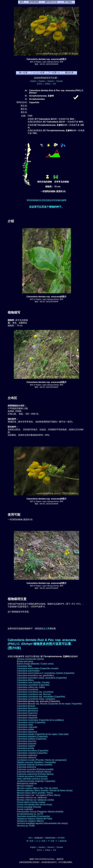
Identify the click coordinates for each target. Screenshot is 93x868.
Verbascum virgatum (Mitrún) (30, 821)
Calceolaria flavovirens (27, 708)
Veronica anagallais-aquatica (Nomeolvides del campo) (42, 823)
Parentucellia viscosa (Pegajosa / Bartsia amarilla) (40, 812)
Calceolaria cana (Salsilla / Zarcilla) (33, 682)
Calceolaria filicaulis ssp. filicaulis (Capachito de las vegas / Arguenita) (49, 704)
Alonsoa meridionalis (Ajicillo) (30, 659)
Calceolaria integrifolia (27, 718)
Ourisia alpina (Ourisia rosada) (31, 802)
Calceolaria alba (24, 666)
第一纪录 (30, 841)
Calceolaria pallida (25, 729)
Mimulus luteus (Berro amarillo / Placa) (35, 793)
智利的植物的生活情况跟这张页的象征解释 (47, 200)
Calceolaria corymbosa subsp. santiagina (36, 699)
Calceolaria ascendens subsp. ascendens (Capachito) (42, 678)
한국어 (40, 84)
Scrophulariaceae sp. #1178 (30, 814)
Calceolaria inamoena (27, 715)
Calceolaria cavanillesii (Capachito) (33, 685)
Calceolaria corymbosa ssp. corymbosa (35, 692)
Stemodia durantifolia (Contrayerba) (33, 816)
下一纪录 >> (53, 841)
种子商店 (61, 838)
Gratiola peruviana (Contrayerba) (32, 776)
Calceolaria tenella (25, 748)
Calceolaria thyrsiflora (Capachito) (33, 751)
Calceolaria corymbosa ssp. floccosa (34, 694)
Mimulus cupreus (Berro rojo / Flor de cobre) (37, 788)
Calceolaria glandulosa (27, 711)
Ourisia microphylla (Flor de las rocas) (34, 805)
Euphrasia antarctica (26, 767)
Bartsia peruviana (25, 661)
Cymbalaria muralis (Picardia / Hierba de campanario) (42, 760)
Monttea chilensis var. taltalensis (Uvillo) (35, 800)
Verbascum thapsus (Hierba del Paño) (34, 819)
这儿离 (46, 629)
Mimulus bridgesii (25, 786)
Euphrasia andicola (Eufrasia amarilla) (34, 765)
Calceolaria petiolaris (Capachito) (32, 736)
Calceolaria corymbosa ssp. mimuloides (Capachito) (41, 697)
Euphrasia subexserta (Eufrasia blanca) (35, 774)
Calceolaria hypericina (27, 713)
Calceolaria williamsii (27, 758)
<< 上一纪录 (41, 841)
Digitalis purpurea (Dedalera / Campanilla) (36, 762)
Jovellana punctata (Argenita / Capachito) (36, 781)
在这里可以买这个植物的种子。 (47, 207)
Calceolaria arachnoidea (28, 671)
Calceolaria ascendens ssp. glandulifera (35, 675)
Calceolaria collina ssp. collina (31, 687)
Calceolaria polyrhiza (27, 741)
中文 (54, 84)
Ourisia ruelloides (25, 809)
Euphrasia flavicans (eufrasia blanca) (34, 772)
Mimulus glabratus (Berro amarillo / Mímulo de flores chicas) (45, 790)
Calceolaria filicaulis (26, 706)
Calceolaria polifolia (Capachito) (32, 739)
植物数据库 (39, 838)
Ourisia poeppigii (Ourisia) (29, 807)
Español (42, 81)
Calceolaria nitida (25, 725)
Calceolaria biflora (25, 680)
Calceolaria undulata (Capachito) (32, 753)
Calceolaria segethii (26, 746)
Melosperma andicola (27, 783)
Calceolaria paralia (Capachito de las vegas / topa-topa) (43, 734)
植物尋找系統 (50, 838)
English (33, 81)
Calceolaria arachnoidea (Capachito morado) (38, 668)
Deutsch (50, 81)
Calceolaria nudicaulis (27, 727)
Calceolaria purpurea (27, 744)
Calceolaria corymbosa (27, 690)
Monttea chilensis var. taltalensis (32, 798)
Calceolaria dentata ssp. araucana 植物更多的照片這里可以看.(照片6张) (42, 644)
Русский (59, 81)
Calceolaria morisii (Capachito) (31, 722)
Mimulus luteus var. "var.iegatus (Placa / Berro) (39, 795)
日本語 (47, 84)
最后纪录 (63, 841)
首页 (30, 838)
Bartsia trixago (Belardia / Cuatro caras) (35, 664)
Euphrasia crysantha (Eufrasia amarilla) (35, 769)
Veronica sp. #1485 (26, 826)
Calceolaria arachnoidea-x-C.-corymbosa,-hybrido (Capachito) (46, 673)
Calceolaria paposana (27, 732)
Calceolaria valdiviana (27, 755)
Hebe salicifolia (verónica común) (32, 779)
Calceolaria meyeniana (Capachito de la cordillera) (40, 720)
